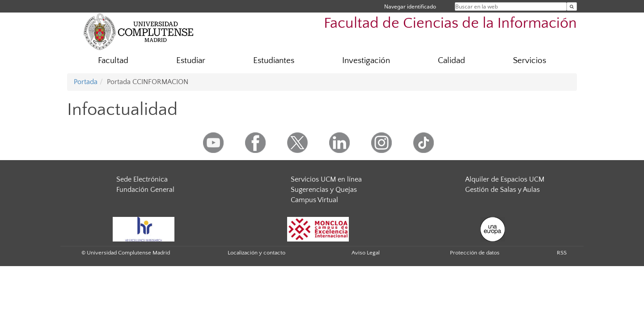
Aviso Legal (366, 253)
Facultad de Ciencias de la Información (450, 23)
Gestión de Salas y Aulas (502, 190)
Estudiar (191, 61)
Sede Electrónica (142, 179)
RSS (562, 253)
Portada (86, 82)
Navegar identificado (410, 6)
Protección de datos (475, 253)
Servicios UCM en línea (326, 179)
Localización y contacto (256, 253)
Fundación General (145, 190)
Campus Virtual (314, 200)
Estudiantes (274, 61)
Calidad (451, 61)
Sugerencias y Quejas (324, 190)
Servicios (530, 61)
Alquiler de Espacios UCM (505, 179)
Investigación (366, 61)
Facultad (113, 61)
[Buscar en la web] (572, 6)
